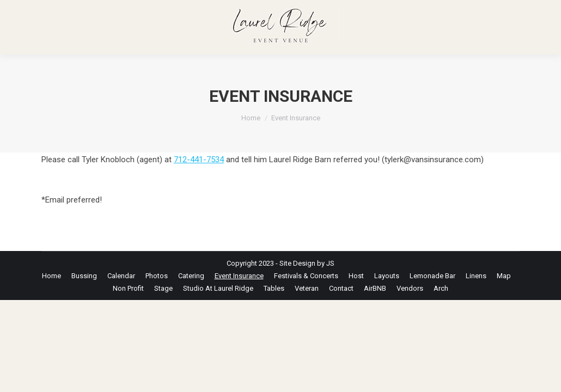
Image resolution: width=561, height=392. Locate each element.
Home (251, 118)
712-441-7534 (199, 160)
